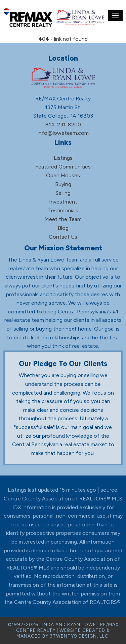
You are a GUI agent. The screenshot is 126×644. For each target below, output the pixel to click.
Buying (63, 184)
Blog (63, 228)
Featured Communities (63, 167)
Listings (63, 158)
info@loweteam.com (63, 133)
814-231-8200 (63, 125)
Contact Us (63, 237)
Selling (63, 193)
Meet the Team (63, 219)
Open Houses (63, 175)
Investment (63, 202)
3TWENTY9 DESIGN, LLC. (80, 636)
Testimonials (63, 210)
